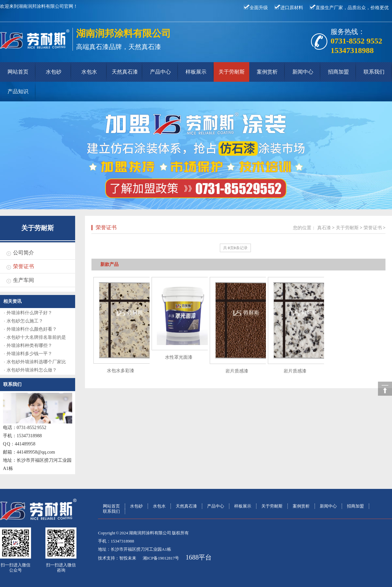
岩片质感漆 (237, 371)
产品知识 (18, 91)
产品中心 (160, 72)
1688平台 (199, 557)
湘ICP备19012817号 (161, 558)
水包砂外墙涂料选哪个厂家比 (36, 362)
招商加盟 (338, 72)
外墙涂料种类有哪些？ (29, 345)
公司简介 (24, 253)
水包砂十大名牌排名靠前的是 (36, 337)
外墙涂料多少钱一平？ (29, 354)
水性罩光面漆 (179, 357)
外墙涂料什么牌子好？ (29, 313)
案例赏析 (267, 72)
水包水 (89, 72)
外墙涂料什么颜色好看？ (32, 329)
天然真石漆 (125, 72)
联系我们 (374, 72)
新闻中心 (303, 72)
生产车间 (24, 280)
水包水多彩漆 (121, 371)
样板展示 (196, 72)
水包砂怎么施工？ (25, 321)
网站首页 (18, 72)
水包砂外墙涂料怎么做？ (32, 370)
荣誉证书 (24, 266)
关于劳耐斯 (232, 72)
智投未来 (128, 558)
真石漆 (324, 228)
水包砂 (54, 72)
